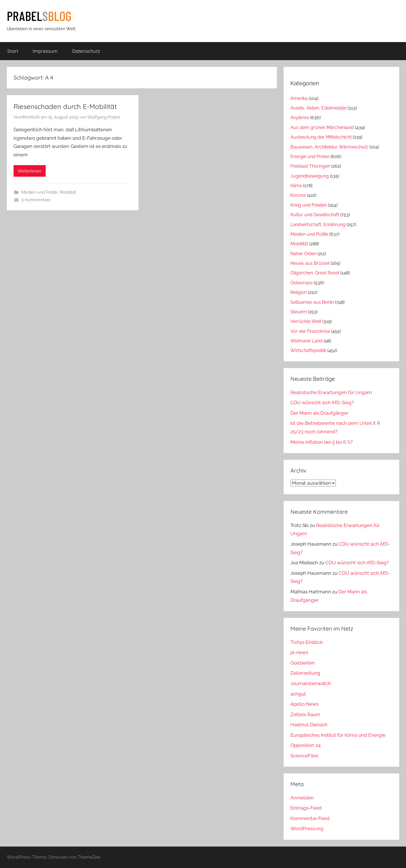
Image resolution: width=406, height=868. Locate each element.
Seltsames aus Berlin (312, 302)
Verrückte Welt (306, 321)
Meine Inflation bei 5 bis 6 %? (322, 442)
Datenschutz (86, 51)
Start (13, 51)
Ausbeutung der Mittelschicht (321, 137)
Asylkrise (300, 118)
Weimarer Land (306, 341)
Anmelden (302, 798)
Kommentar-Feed (310, 818)
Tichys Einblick (307, 642)
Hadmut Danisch (309, 725)
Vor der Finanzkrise (310, 331)
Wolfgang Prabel (104, 117)
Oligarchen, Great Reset (315, 273)
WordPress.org (307, 828)
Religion (299, 292)
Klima (296, 186)
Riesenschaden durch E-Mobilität (65, 106)
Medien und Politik (39, 192)
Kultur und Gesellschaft (315, 215)
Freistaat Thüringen (310, 166)
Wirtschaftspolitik (308, 350)
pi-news (299, 652)
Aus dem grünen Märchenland (322, 127)
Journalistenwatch (311, 683)
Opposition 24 (305, 745)
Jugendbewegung (310, 176)
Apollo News (304, 704)
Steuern (299, 312)
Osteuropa (302, 283)
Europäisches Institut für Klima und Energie (338, 735)
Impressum (45, 51)
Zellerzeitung (305, 673)
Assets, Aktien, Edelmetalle (318, 108)
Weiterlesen (30, 171)
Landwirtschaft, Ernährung (318, 225)
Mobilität (68, 192)
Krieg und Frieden (309, 205)
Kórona (298, 195)
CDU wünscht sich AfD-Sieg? (322, 403)
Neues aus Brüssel (310, 263)
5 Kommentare (36, 200)
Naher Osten (303, 254)
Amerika (299, 98)
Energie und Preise (310, 157)
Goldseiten (303, 663)
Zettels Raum (305, 714)
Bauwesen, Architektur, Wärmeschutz (329, 147)
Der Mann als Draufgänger (319, 413)
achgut (298, 694)
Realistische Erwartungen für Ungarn (331, 392)
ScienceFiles (304, 756)
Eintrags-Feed (306, 808)
